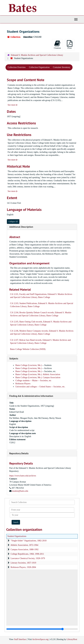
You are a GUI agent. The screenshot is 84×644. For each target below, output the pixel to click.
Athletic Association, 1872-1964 (24, 545)
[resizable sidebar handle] (42, 629)
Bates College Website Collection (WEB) (28, 349)
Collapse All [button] (13, 222)
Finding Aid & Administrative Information (31, 396)
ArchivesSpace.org (40, 639)
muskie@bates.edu (20, 491)
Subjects (14, 359)
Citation (57, 45)
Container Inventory (62, 67)
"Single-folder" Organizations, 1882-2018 (29, 541)
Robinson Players (23, 384)
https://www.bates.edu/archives (23, 476)
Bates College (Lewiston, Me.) (29, 365)
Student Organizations (17, 536)
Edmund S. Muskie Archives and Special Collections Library (37, 55)
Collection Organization (39, 67)
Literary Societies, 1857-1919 (23, 563)
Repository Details (19, 453)
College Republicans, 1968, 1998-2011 (27, 554)
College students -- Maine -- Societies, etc (33, 381)
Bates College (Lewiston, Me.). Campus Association (38, 377)
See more (13, 105)
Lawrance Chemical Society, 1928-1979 (28, 558)
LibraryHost (72, 639)
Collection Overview (17, 67)
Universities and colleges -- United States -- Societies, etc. (40, 387)
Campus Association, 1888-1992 (25, 550)
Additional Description (21, 227)
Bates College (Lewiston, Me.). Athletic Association (38, 374)
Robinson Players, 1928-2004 (23, 567)
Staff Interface (20, 639)
